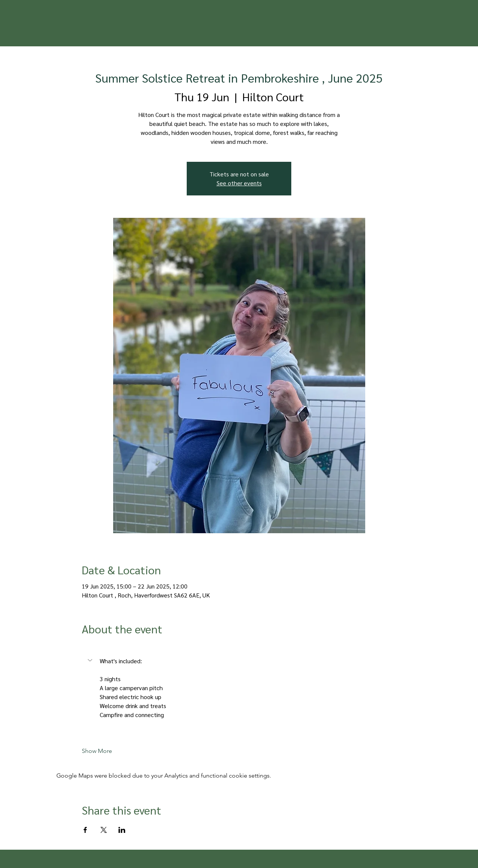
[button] (91, 660)
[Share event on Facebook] (85, 830)
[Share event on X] (104, 830)
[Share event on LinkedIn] (122, 830)
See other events (239, 183)
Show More (97, 751)
